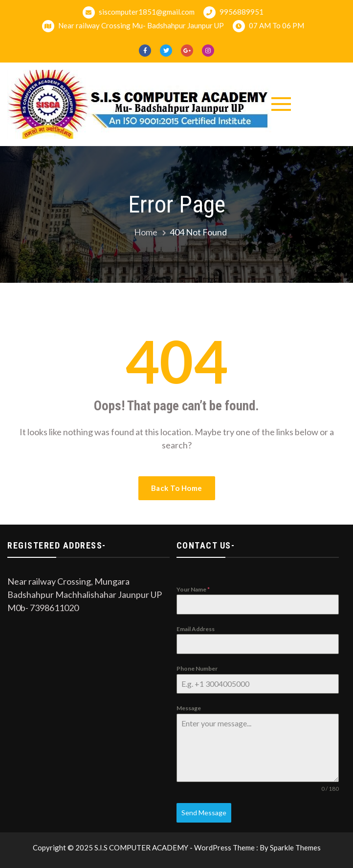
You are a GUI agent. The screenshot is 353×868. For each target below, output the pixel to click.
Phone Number (197, 668)
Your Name (193, 589)
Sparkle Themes (295, 847)
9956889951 (233, 12)
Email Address (196, 629)
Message (189, 708)
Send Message (204, 813)
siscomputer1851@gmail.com (139, 12)
